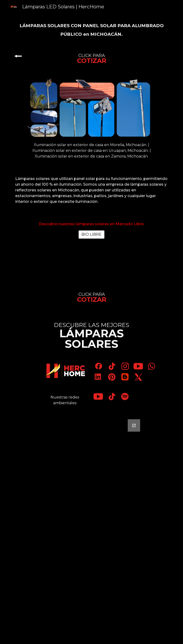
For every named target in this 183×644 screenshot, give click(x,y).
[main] (91, 30)
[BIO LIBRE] (91, 234)
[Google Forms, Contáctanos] (91, 529)
